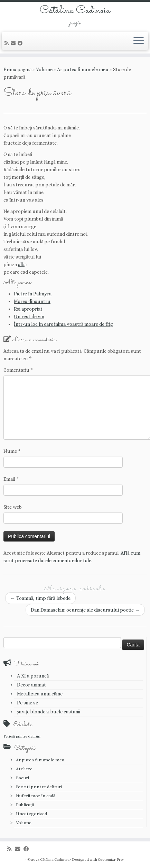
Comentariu (18, 370)
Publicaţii (25, 805)
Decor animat (31, 685)
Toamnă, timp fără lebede (40, 598)
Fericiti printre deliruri (39, 787)
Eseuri (22, 778)
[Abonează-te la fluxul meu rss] (8, 43)
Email (11, 479)
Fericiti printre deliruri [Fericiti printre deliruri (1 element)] (22, 736)
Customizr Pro (110, 860)
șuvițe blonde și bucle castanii (49, 712)
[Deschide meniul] (139, 41)
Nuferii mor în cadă (36, 796)
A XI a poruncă (33, 676)
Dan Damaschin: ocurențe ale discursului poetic (85, 610)
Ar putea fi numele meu (83, 69)
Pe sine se (27, 703)
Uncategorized (31, 814)
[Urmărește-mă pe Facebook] (21, 43)
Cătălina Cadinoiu (75, 11)
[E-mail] (14, 43)
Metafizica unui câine (40, 694)
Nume (12, 451)
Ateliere (24, 769)
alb (21, 264)
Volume (44, 69)
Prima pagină (17, 69)
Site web (13, 507)
